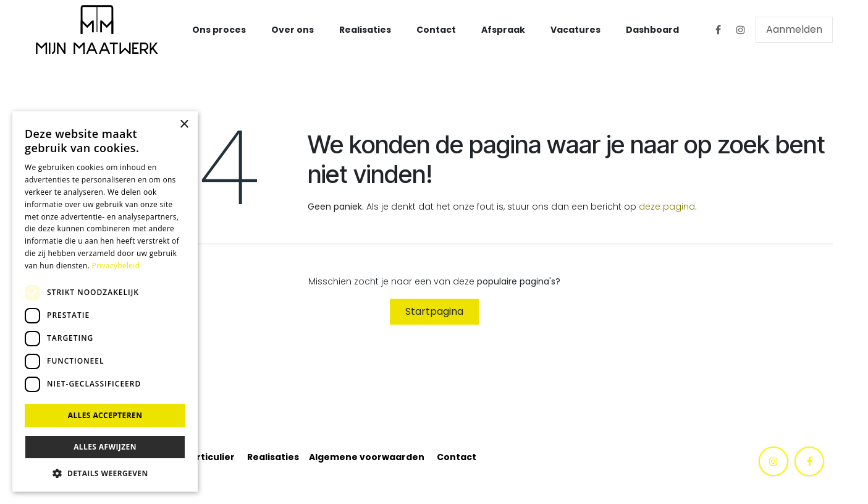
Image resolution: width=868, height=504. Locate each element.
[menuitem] (219, 30)
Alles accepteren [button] (105, 415)
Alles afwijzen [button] (105, 447)
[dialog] (105, 301)
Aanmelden (794, 29)
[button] (105, 473)
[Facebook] (718, 30)
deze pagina (667, 207)
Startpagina (434, 311)
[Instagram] (741, 30)
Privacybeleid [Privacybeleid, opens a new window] (116, 266)
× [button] (184, 125)
